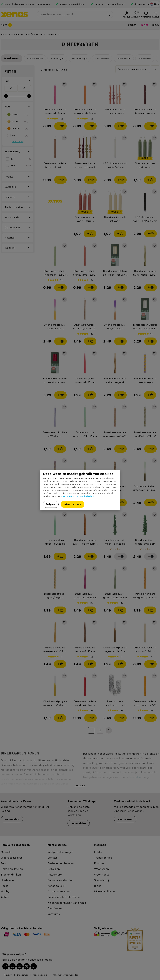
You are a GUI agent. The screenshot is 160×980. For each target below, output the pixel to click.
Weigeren (51, 504)
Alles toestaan (73, 504)
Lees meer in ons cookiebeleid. (78, 496)
